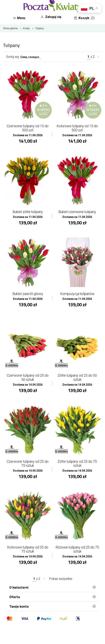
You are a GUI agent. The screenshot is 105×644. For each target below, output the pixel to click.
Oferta (52, 597)
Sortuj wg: (13, 57)
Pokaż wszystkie (61, 579)
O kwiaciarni (52, 587)
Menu (19, 18)
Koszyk (84, 18)
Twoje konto (52, 606)
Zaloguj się (51, 17)
